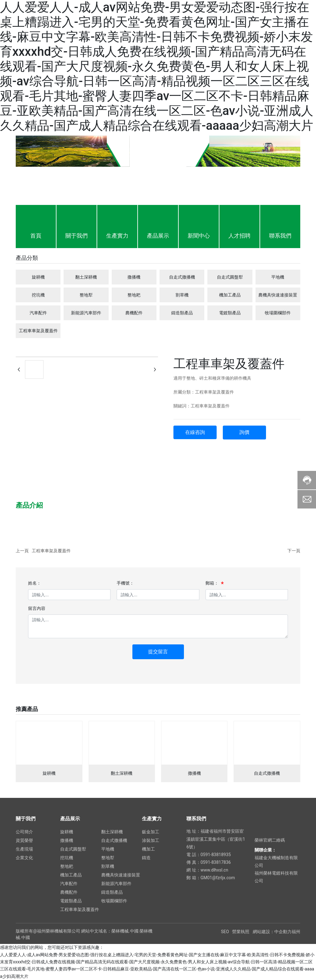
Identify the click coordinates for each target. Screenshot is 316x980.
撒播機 (134, 277)
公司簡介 (24, 832)
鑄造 (146, 858)
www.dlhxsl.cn (214, 870)
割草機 (182, 295)
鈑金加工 (151, 832)
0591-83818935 (216, 855)
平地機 (278, 277)
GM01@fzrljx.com (218, 878)
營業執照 (241, 932)
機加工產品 (230, 295)
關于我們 (77, 236)
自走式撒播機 (182, 277)
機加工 (148, 849)
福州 (296, 932)
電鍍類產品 (230, 313)
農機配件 (134, 313)
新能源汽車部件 (86, 313)
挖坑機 (38, 295)
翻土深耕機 (86, 277)
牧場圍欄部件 (278, 313)
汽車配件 (38, 313)
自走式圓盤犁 (230, 277)
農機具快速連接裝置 (278, 295)
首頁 (36, 236)
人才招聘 (239, 236)
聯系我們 (280, 236)
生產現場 (24, 849)
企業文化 (24, 858)
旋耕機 (38, 277)
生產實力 (117, 236)
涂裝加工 (151, 840)
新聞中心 (199, 236)
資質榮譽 (24, 840)
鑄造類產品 (182, 313)
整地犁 (86, 295)
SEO (225, 932)
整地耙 (134, 295)
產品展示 (158, 236)
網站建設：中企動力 (272, 932)
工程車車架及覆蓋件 (38, 331)
